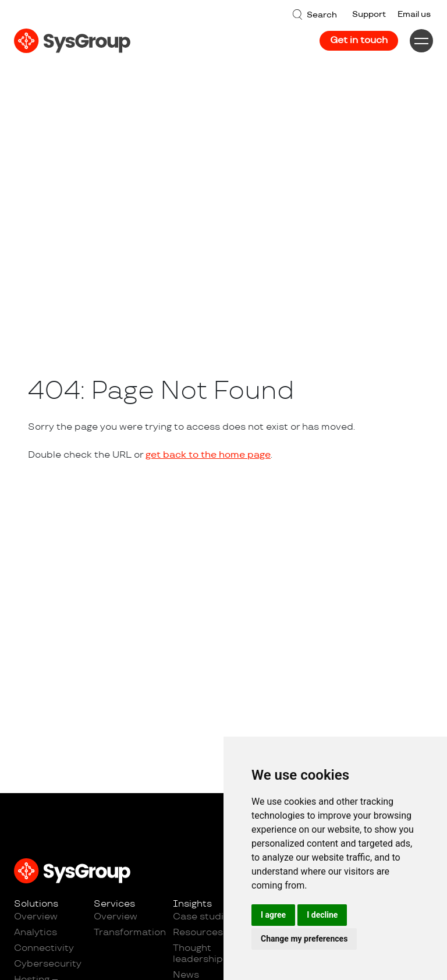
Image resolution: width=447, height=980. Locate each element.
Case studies (204, 917)
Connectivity (44, 948)
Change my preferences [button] (304, 939)
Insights (192, 904)
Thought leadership (198, 954)
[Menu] (421, 41)
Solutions (36, 904)
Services (114, 904)
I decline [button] (322, 915)
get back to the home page (208, 455)
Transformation (128, 933)
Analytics (36, 933)
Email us (414, 14)
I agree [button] (273, 915)
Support (369, 14)
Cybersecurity (48, 964)
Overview (36, 917)
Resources (198, 933)
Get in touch (359, 40)
